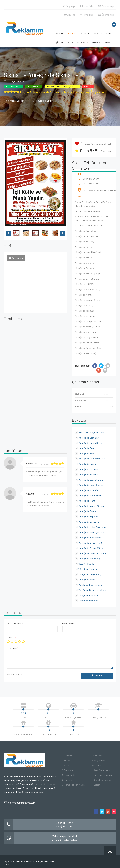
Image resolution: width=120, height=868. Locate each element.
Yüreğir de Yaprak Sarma (91, 506)
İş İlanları (60, 43)
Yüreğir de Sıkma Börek (90, 443)
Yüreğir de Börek (87, 454)
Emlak (95, 34)
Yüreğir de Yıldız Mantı (90, 538)
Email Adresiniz (69, 624)
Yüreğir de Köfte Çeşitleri (91, 532)
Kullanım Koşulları (102, 775)
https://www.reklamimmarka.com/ (99, 191)
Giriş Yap (69, 6)
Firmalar (71, 34)
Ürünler (70, 43)
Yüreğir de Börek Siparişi (91, 485)
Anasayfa (60, 34)
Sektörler (83, 43)
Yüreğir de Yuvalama (89, 522)
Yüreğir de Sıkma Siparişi (91, 480)
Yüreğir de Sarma (87, 511)
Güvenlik (68, 780)
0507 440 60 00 (91, 179)
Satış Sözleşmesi (101, 770)
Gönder (97, 676)
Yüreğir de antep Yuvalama (92, 527)
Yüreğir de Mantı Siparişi (91, 496)
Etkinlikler (96, 43)
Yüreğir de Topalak (88, 517)
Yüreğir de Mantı (87, 501)
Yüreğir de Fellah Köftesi (91, 548)
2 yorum (105, 151)
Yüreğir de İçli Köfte (89, 490)
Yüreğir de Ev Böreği (89, 601)
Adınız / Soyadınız (16, 624)
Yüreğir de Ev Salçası (89, 595)
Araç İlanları (107, 34)
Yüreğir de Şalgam (88, 569)
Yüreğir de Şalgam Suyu (90, 574)
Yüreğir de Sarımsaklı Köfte (92, 553)
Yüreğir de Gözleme (88, 469)
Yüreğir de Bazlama (88, 475)
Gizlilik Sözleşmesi (102, 780)
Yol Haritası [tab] (16, 258)
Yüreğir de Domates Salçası (92, 590)
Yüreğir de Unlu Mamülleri (92, 459)
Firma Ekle (86, 6)
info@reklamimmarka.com (20, 803)
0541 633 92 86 (91, 184)
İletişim (107, 43)
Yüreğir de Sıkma (87, 464)
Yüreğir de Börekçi (88, 448)
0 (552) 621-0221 (65, 827)
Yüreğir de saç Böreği (89, 559)
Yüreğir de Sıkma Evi (89, 438)
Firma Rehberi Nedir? (74, 785)
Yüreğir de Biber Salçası (90, 585)
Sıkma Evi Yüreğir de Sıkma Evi (94, 433)
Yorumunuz (13, 648)
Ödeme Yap (106, 6)
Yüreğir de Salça (87, 580)
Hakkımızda (69, 775)
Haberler (84, 34)
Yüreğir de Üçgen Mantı (90, 543)
